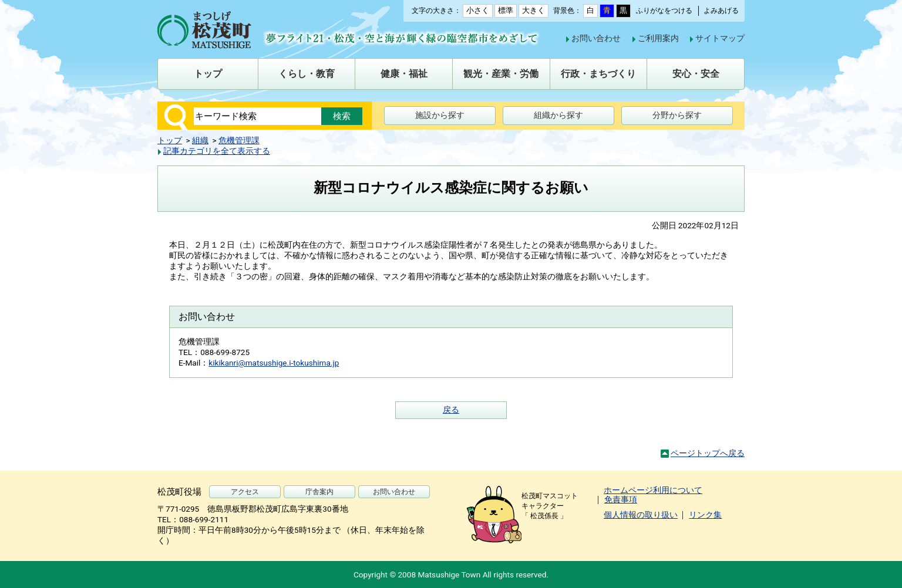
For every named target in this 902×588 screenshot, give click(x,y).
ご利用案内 (658, 38)
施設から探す (440, 115)
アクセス (245, 492)
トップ (170, 140)
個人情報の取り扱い (641, 515)
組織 (200, 140)
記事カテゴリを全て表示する (217, 151)
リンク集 (705, 515)
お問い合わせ (596, 38)
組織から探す (558, 115)
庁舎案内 (319, 492)
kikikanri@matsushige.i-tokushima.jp (274, 363)
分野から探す (677, 115)
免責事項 (621, 499)
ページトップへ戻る (708, 453)
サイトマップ (720, 38)
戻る (451, 410)
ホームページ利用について (653, 490)
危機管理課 (239, 140)
